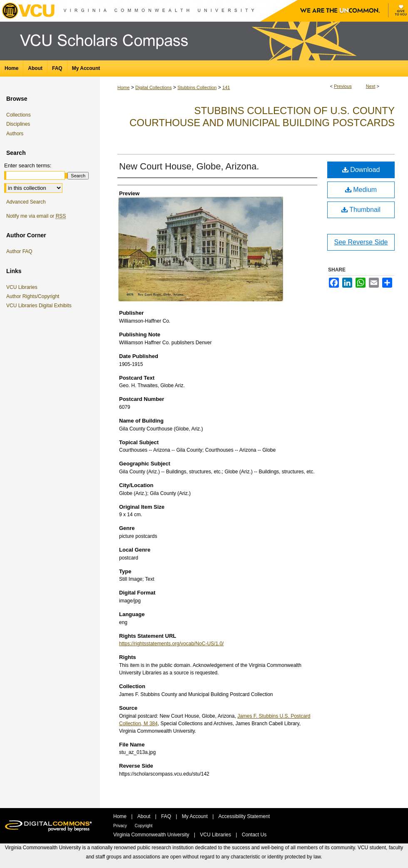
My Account (195, 816)
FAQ (167, 816)
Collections (19, 115)
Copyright (144, 826)
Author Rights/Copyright (34, 296)
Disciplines (18, 124)
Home (123, 87)
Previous (343, 86)
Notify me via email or (36, 216)
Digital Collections (153, 87)
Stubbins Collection (197, 87)
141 (226, 87)
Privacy (121, 826)
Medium (361, 190)
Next (371, 86)
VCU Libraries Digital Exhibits (40, 306)
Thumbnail (361, 210)
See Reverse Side (361, 242)
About (145, 816)
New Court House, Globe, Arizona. (189, 166)
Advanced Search (26, 202)
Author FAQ (19, 251)
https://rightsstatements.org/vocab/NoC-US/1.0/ (171, 644)
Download (361, 170)
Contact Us (254, 835)
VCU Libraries (23, 287)
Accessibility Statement (244, 816)
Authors (15, 134)
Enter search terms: (28, 165)
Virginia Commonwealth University (152, 835)
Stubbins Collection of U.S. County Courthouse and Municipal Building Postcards (262, 117)
